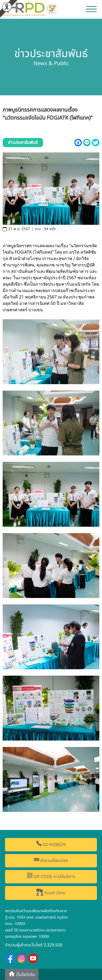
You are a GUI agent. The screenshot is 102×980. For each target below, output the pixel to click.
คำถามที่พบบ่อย (51, 860)
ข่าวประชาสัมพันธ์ (23, 143)
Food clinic (51, 892)
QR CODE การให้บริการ (51, 876)
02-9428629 (51, 844)
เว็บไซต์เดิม (22, 974)
